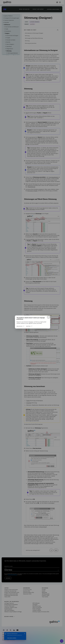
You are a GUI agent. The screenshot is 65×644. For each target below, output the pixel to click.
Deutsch (28, 326)
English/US (19, 326)
